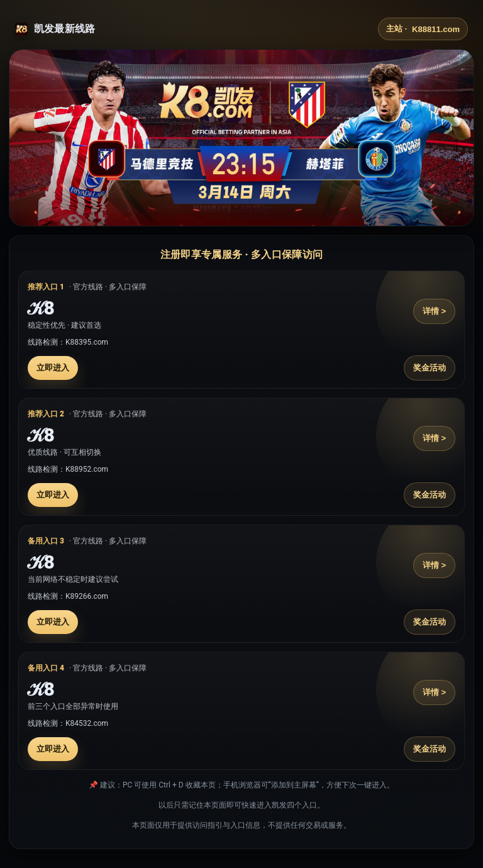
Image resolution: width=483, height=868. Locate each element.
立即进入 (53, 368)
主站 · (423, 29)
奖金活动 (430, 368)
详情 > (434, 311)
